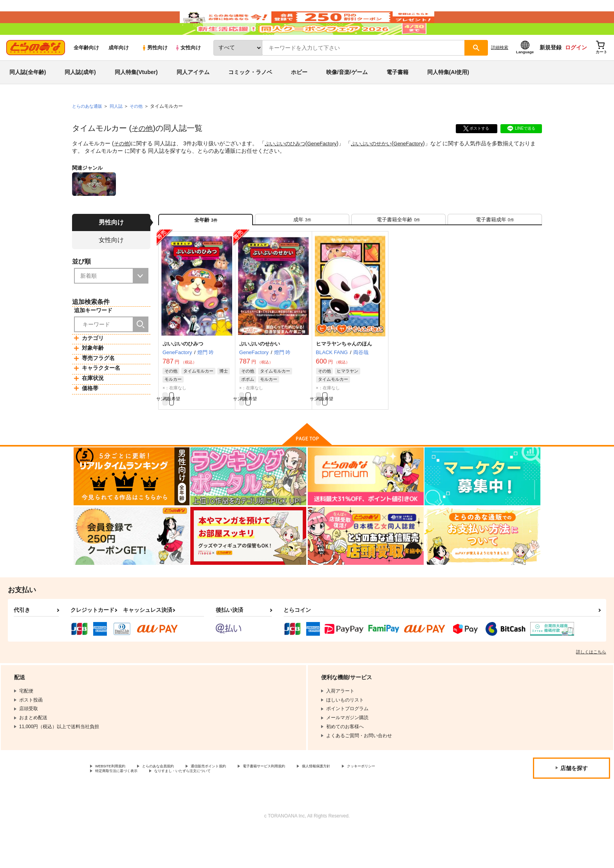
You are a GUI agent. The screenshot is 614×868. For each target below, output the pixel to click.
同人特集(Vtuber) (136, 96)
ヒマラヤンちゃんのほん (344, 374)
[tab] (302, 246)
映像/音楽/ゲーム (347, 96)
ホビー (299, 96)
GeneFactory (327, 167)
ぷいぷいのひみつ (288, 167)
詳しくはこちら (591, 686)
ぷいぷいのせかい (379, 167)
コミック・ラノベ (250, 96)
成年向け (119, 71)
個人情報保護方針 (367, 801)
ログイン (576, 71)
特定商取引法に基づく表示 (178, 808)
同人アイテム (193, 96)
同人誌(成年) (80, 96)
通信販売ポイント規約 (235, 801)
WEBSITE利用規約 (115, 801)
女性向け (188, 71)
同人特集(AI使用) (448, 96)
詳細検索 (500, 71)
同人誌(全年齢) (28, 96)
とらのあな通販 (88, 130)
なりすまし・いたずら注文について (260, 808)
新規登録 (551, 71)
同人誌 (119, 130)
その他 (143, 152)
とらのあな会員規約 (173, 801)
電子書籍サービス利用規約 (303, 801)
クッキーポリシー (114, 808)
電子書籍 (397, 96)
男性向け (154, 71)
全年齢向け (86, 71)
